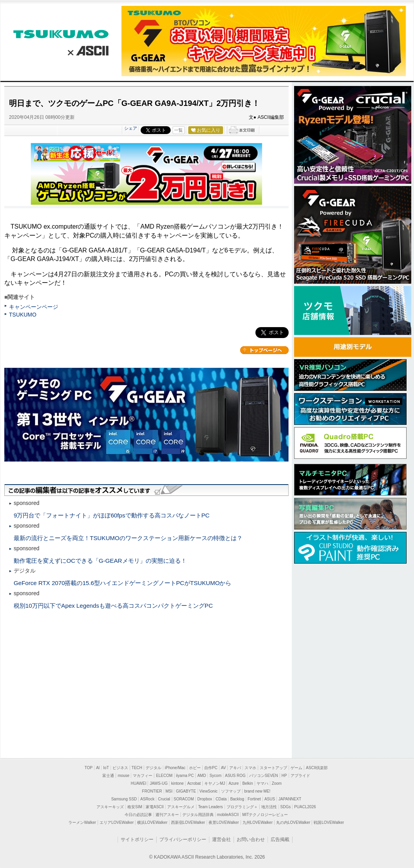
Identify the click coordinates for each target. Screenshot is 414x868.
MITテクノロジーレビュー (265, 815)
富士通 (108, 776)
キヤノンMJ (215, 783)
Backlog (237, 799)
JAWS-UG (159, 783)
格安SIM (135, 807)
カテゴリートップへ (264, 350)
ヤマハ (262, 783)
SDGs (286, 807)
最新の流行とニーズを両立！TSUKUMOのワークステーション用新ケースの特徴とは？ (128, 538)
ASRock (147, 799)
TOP (89, 768)
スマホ (250, 768)
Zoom (277, 783)
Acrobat (194, 783)
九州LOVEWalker (258, 822)
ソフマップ (231, 791)
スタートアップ (273, 768)
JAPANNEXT (290, 799)
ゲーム (296, 768)
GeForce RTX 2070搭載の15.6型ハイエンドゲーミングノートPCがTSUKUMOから (122, 583)
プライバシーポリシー (183, 839)
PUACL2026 (305, 807)
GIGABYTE (186, 791)
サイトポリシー (137, 839)
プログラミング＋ (242, 807)
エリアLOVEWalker (117, 822)
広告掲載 (280, 839)
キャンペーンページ (34, 307)
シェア (131, 128)
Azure (234, 783)
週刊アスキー (167, 815)
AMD (202, 776)
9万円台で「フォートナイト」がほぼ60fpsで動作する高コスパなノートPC (112, 515)
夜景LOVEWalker (224, 822)
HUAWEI (139, 783)
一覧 (178, 130)
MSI (169, 791)
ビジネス (120, 768)
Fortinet (254, 799)
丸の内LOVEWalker (293, 822)
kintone (177, 783)
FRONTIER (152, 791)
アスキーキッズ (110, 807)
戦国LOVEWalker (329, 822)
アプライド (300, 776)
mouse (123, 776)
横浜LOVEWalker (152, 822)
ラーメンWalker (82, 822)
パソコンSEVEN (264, 776)
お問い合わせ (251, 839)
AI (98, 768)
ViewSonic (209, 791)
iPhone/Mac (175, 768)
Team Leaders (210, 807)
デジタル (153, 768)
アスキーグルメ (181, 807)
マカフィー (143, 776)
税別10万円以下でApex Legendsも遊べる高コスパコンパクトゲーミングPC (113, 606)
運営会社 (221, 839)
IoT (106, 768)
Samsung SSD (124, 799)
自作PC (211, 768)
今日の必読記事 (138, 815)
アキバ (235, 768)
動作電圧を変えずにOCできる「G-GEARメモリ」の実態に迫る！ (100, 561)
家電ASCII (155, 807)
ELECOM (164, 776)
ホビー (195, 768)
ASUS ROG (235, 776)
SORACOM (184, 799)
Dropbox (205, 799)
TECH (137, 768)
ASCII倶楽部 (317, 768)
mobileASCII (228, 815)
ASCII (85, 50)
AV (224, 768)
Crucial (164, 799)
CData (221, 799)
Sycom (215, 776)
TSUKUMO (61, 34)
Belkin (247, 783)
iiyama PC (185, 776)
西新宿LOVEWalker (188, 822)
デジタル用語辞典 (198, 815)
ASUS (270, 799)
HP (284, 776)
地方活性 (269, 807)
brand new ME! (257, 791)
